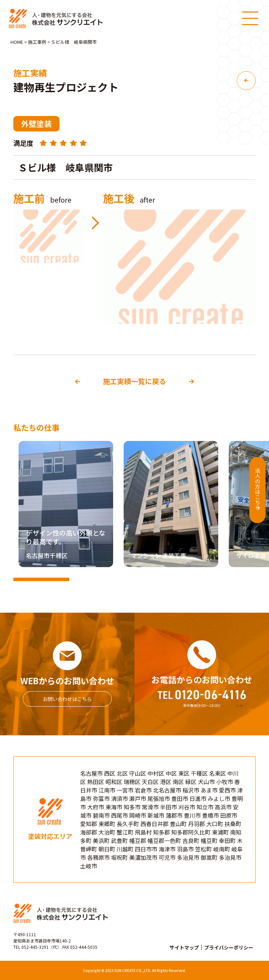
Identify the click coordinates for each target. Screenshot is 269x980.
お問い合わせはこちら (67, 699)
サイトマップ (184, 947)
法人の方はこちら (256, 489)
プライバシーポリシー (229, 947)
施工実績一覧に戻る (134, 381)
